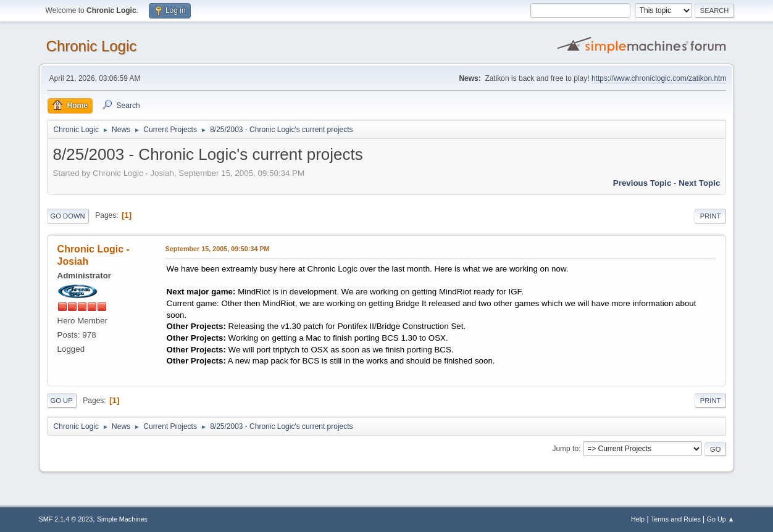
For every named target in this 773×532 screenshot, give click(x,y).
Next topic (699, 183)
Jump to (565, 449)
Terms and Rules (676, 519)
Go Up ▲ (721, 519)
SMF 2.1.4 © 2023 (66, 519)
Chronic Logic (92, 46)
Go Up (62, 401)
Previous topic (642, 183)
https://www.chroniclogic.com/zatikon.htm (659, 78)
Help (638, 519)
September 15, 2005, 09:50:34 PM (218, 249)
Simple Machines (122, 519)
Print (711, 216)
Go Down (68, 216)
